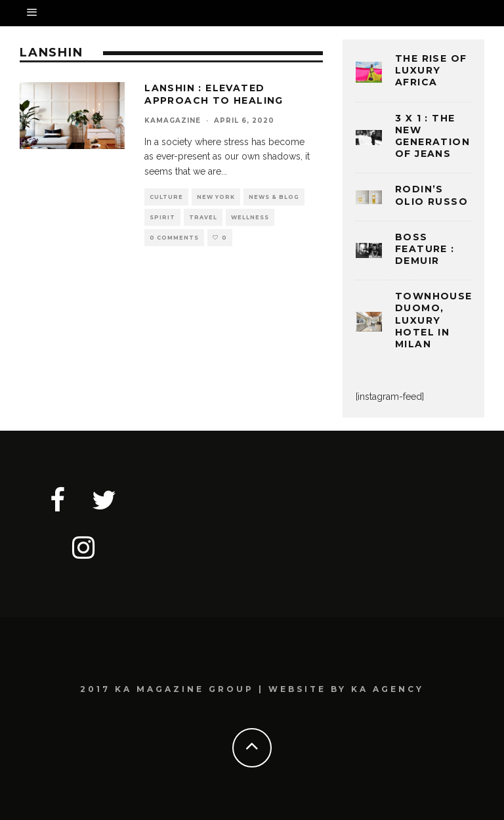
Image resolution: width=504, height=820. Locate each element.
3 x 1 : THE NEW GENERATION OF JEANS (432, 136)
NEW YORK (216, 197)
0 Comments (174, 238)
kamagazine (173, 120)
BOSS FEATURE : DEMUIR (425, 249)
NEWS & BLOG (274, 197)
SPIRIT (162, 217)
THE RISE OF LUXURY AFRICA (431, 70)
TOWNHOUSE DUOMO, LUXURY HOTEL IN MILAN (434, 320)
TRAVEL (203, 217)
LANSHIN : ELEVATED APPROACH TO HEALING (214, 94)
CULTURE (166, 197)
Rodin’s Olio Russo (431, 195)
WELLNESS (250, 217)
